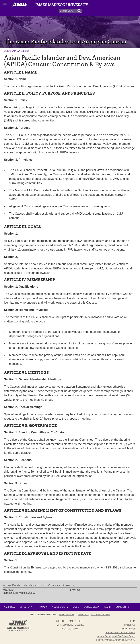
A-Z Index (9, 607)
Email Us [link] (75, 590)
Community (122, 607)
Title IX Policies (128, 629)
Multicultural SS (67, 615)
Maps (108, 607)
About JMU (83, 615)
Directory (26, 607)
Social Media (92, 607)
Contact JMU (70, 629)
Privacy (42, 607)
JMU (7, 51)
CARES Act (130, 625)
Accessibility (60, 607)
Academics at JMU (101, 615)
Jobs (76, 607)
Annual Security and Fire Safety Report (116, 636)
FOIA (133, 621)
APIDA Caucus (21, 51)
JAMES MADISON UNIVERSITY (119, 640)
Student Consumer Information (120, 633)
